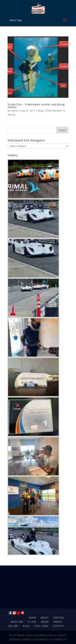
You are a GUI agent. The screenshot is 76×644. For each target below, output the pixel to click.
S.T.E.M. (32, 622)
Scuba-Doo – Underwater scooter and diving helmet (36, 106)
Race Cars (17, 622)
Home (32, 618)
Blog (40, 111)
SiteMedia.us (58, 639)
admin (14, 111)
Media (45, 622)
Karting (59, 618)
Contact (59, 626)
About (45, 618)
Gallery (13, 626)
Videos (57, 622)
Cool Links (41, 626)
